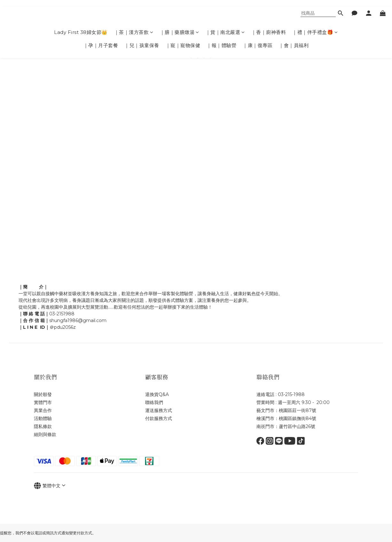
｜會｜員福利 (294, 45)
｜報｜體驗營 (221, 45)
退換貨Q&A (157, 394)
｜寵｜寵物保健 (183, 45)
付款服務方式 (159, 418)
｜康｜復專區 (258, 45)
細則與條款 (45, 434)
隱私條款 (43, 426)
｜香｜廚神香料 (269, 32)
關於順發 (43, 394)
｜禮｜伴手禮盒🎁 (315, 32)
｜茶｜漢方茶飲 (134, 32)
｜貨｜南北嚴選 (225, 32)
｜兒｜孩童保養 (142, 45)
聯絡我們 (154, 402)
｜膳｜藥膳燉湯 (180, 32)
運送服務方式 (159, 410)
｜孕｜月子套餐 (101, 45)
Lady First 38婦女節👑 (81, 32)
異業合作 (43, 410)
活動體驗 (43, 418)
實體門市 (43, 402)
